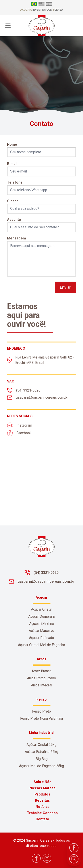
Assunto (14, 224)
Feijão (42, 699)
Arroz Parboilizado (41, 678)
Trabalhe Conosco (42, 813)
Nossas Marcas (42, 788)
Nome (12, 144)
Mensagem (16, 243)
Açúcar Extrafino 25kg (41, 752)
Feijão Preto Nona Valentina (41, 718)
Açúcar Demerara (41, 616)
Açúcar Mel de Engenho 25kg (41, 766)
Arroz (42, 659)
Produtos (42, 794)
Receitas (42, 800)
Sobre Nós (42, 782)
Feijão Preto (41, 711)
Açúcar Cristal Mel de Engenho (41, 645)
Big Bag (42, 759)
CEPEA (59, 10)
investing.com (42, 10)
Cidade (13, 206)
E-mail (12, 169)
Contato (42, 819)
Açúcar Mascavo (41, 631)
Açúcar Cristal (42, 609)
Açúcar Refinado (41, 638)
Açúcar (42, 597)
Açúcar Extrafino (42, 624)
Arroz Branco (42, 671)
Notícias (42, 807)
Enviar (65, 292)
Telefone (15, 187)
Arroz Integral (41, 685)
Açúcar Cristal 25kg (41, 745)
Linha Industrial (42, 733)
